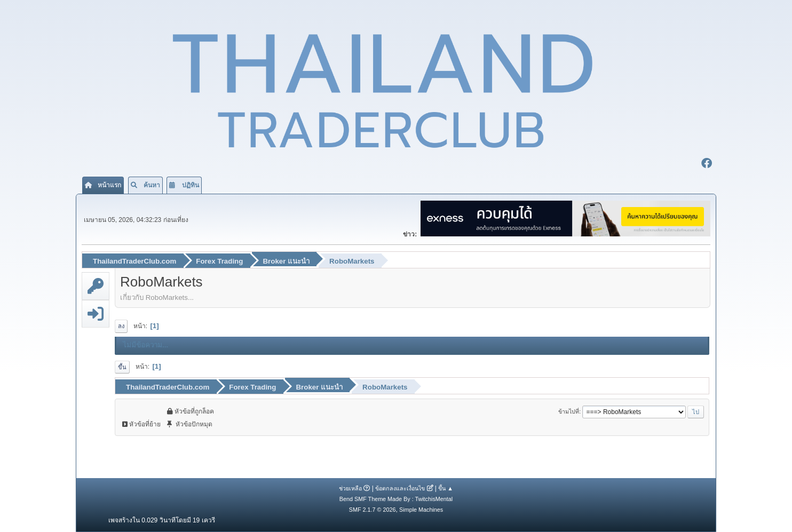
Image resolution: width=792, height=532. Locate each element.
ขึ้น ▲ (446, 488)
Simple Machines (421, 510)
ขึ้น (122, 367)
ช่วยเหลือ (350, 488)
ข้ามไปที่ (569, 411)
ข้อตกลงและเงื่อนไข (400, 488)
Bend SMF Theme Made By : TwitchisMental (396, 499)
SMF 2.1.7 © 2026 (373, 510)
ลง (121, 326)
